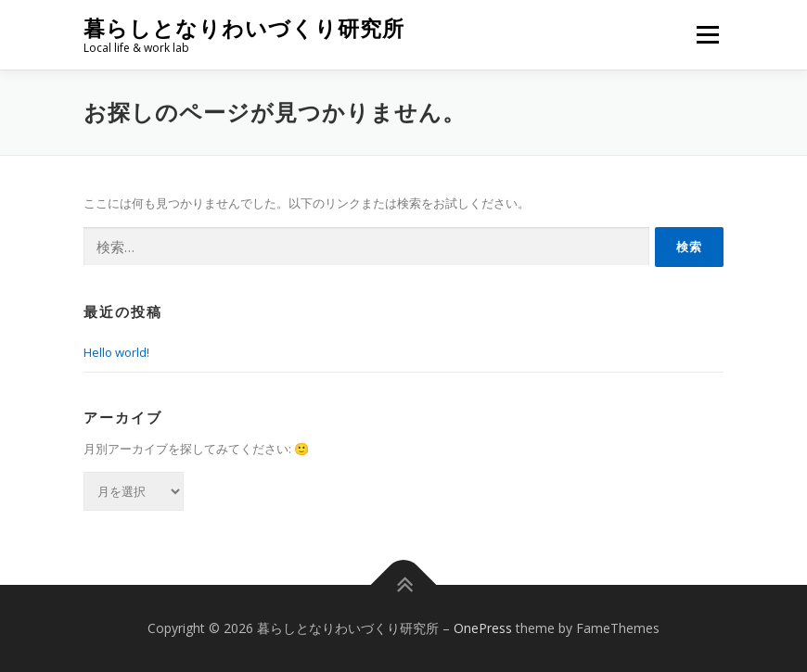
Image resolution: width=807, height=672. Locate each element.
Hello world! (116, 352)
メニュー (707, 34)
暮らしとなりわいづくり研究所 (244, 28)
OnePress (483, 628)
